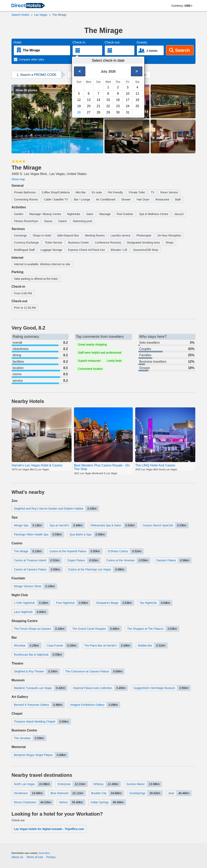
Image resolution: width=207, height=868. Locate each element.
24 (128, 106)
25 (137, 106)
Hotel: (18, 42)
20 (89, 106)
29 (108, 112)
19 (79, 106)
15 (108, 100)
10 (128, 94)
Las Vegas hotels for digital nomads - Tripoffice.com (49, 829)
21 (98, 106)
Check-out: (112, 42)
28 (98, 112)
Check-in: (79, 42)
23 (118, 106)
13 (89, 100)
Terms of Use (35, 857)
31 (128, 112)
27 (89, 112)
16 (118, 100)
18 (137, 100)
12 (79, 100)
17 (128, 100)
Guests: (142, 42)
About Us (17, 857)
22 (108, 106)
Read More (44, 853)
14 (98, 100)
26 (79, 112)
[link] (28, 6)
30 (118, 112)
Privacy (51, 857)
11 (137, 94)
